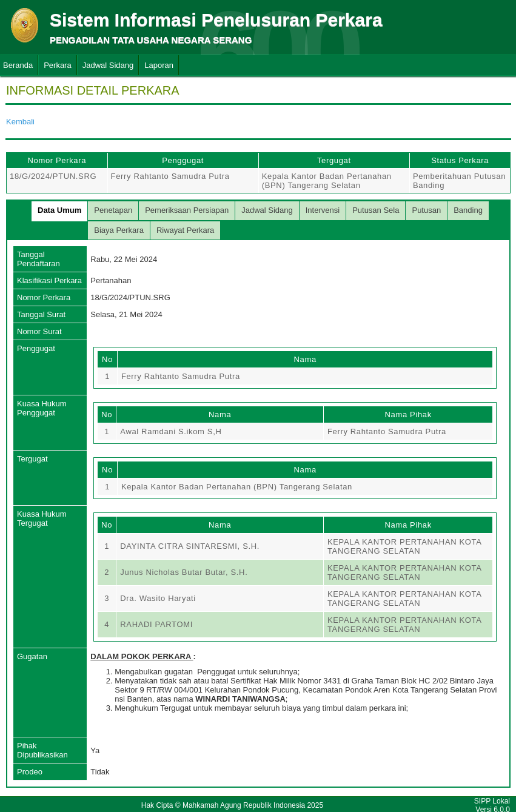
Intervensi (323, 210)
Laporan (159, 65)
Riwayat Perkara (185, 230)
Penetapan (113, 210)
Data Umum (59, 210)
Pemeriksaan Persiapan (187, 210)
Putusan (426, 210)
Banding (468, 210)
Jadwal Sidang (108, 65)
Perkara (58, 65)
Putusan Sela (376, 210)
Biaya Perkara (119, 230)
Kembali (20, 122)
